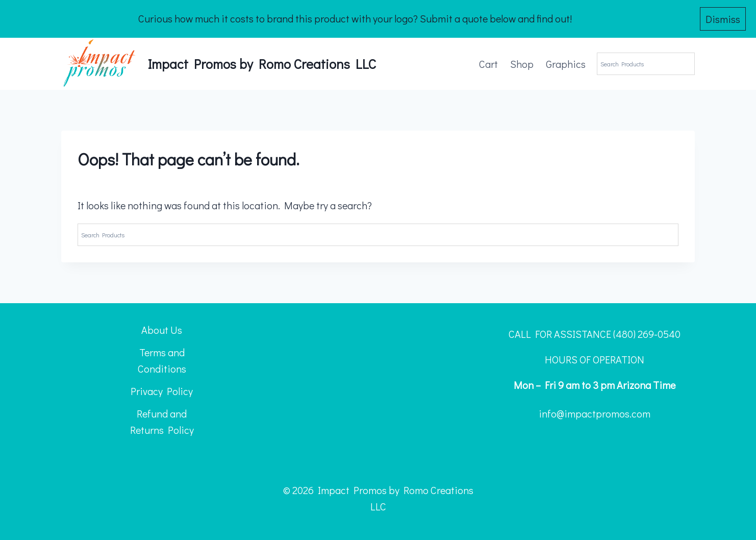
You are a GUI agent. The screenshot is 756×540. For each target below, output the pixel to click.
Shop (522, 64)
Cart (488, 64)
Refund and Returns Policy (162, 422)
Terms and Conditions (162, 360)
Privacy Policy (162, 391)
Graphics (566, 64)
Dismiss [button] (723, 19)
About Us (162, 330)
